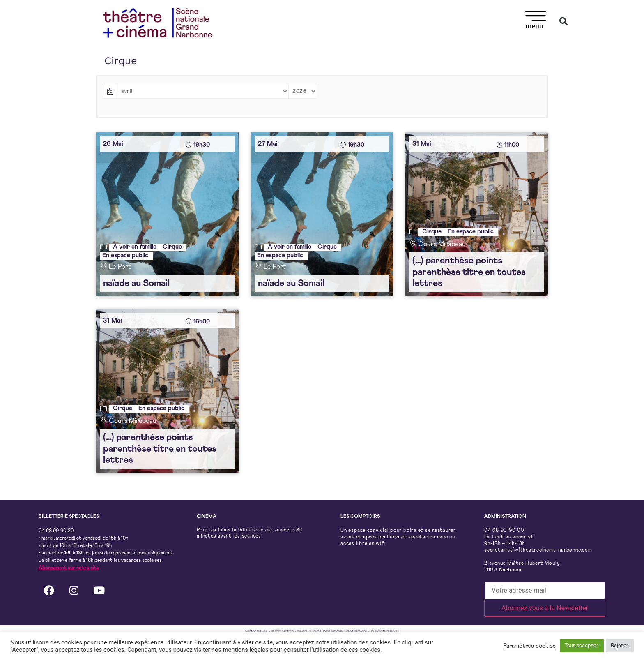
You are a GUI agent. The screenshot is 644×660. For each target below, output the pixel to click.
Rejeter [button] (620, 646)
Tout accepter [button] (582, 646)
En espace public (125, 255)
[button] (536, 21)
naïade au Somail (136, 283)
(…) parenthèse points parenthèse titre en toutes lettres (469, 272)
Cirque (172, 247)
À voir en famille (135, 247)
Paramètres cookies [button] (529, 646)
